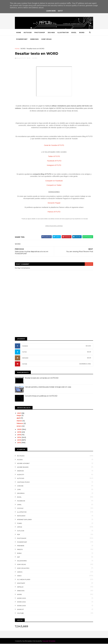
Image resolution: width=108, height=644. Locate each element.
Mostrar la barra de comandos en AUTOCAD (42, 378)
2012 (20, 443)
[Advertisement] (54, 319)
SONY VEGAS (55, 39)
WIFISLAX (21, 587)
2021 (20, 414)
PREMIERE (21, 546)
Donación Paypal (54, 203)
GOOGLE (21, 509)
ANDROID (21, 471)
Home (19, 33)
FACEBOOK (26, 346)
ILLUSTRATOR (64, 33)
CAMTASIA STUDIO (24, 482)
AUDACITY (21, 475)
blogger (88, 264)
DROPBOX (21, 494)
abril (19, 418)
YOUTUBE (25, 364)
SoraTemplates (28, 641)
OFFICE (20, 527)
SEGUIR (89, 352)
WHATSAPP (22, 583)
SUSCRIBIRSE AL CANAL (85, 364)
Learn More (51, 11)
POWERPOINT (30, 39)
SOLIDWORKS (22, 561)
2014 (20, 438)
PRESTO (20, 550)
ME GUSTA (88, 346)
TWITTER (25, 352)
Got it (60, 11)
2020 (20, 430)
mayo (20, 416)
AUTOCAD (28, 33)
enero (20, 426)
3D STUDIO (21, 456)
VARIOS (20, 572)
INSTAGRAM (26, 358)
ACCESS (20, 460)
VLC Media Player (24, 580)
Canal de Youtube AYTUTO (54, 146)
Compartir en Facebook (54, 181)
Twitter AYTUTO (54, 157)
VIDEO (20, 576)
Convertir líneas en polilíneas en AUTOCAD (42, 396)
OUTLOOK (21, 531)
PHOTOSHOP (40, 33)
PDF (19, 535)
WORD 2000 (22, 598)
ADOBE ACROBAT (24, 464)
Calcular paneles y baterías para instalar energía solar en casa (48, 387)
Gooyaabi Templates (49, 641)
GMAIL (20, 505)
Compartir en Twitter (54, 185)
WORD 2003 (22, 606)
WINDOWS (43, 39)
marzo (20, 421)
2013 (20, 440)
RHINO (20, 554)
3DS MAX (52, 33)
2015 (20, 435)
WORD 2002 (22, 602)
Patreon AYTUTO (54, 212)
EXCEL (74, 33)
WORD (19, 39)
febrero (21, 424)
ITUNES (20, 523)
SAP (19, 557)
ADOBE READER (23, 467)
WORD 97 (21, 610)
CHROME (21, 486)
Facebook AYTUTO (54, 161)
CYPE (19, 490)
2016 (20, 432)
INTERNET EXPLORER (25, 520)
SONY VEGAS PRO (24, 568)
